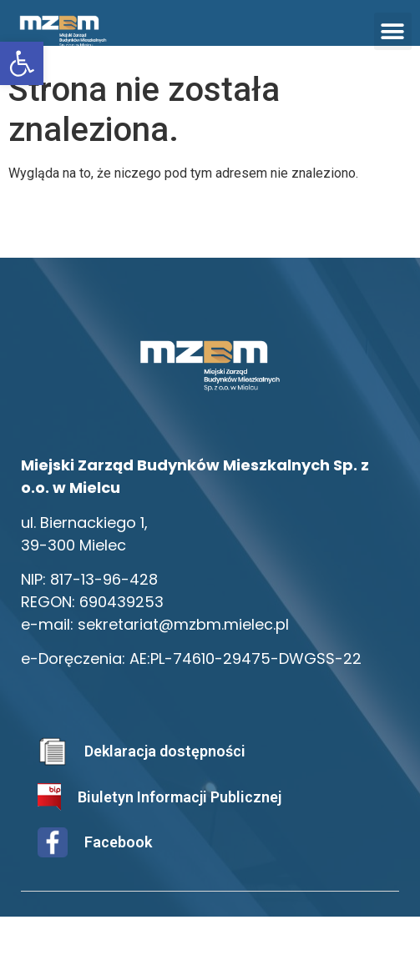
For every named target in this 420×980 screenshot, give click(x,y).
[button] (393, 31)
